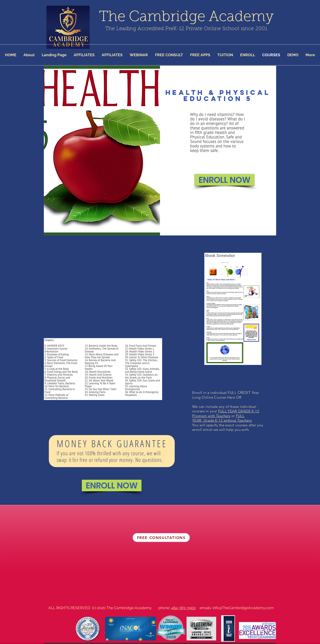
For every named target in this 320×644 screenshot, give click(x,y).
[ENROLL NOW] (224, 180)
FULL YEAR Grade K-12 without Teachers (222, 418)
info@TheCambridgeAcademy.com (243, 608)
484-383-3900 (183, 608)
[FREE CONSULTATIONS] (161, 538)
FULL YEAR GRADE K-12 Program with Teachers (226, 413)
